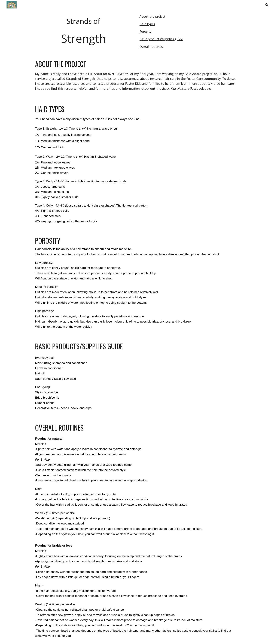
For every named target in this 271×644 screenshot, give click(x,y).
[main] (83, 32)
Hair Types (147, 24)
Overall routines (151, 47)
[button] (267, 5)
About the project (152, 16)
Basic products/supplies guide (161, 39)
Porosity (145, 31)
